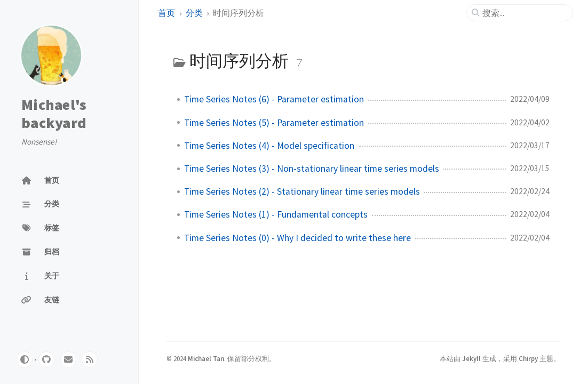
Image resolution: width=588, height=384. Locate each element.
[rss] (90, 359)
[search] (524, 13)
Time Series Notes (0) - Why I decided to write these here (297, 238)
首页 (166, 13)
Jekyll (471, 358)
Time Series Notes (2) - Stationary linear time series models (302, 191)
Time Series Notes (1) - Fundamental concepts (276, 214)
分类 (194, 13)
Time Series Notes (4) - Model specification (269, 146)
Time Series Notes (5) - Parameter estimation (274, 123)
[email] (68, 359)
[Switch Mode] (25, 359)
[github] (46, 359)
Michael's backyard (54, 114)
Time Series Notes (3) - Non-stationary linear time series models (312, 169)
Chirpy (528, 358)
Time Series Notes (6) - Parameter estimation (274, 99)
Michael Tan (206, 358)
